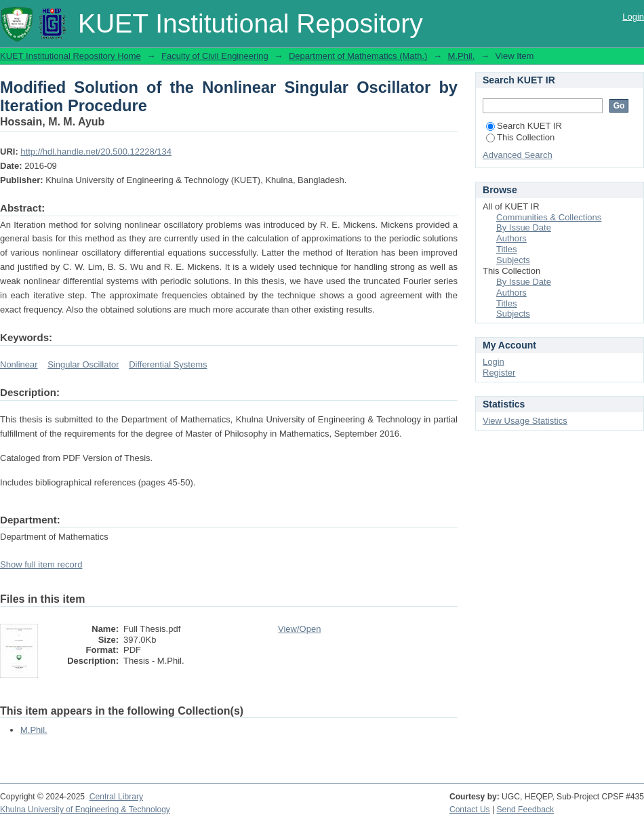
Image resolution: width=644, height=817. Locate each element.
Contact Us (470, 810)
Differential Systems (168, 364)
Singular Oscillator (83, 364)
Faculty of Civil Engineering (215, 56)
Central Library (116, 797)
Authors (511, 238)
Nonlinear (19, 364)
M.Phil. (462, 56)
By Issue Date (524, 227)
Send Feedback (526, 810)
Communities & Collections (549, 217)
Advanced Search (518, 155)
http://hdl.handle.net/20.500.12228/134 (96, 152)
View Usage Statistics (525, 421)
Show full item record (41, 564)
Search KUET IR (524, 126)
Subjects (513, 260)
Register (499, 373)
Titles (507, 249)
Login (633, 17)
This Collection (520, 137)
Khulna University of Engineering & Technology (85, 810)
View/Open (299, 629)
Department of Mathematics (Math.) (358, 56)
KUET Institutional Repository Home (71, 56)
